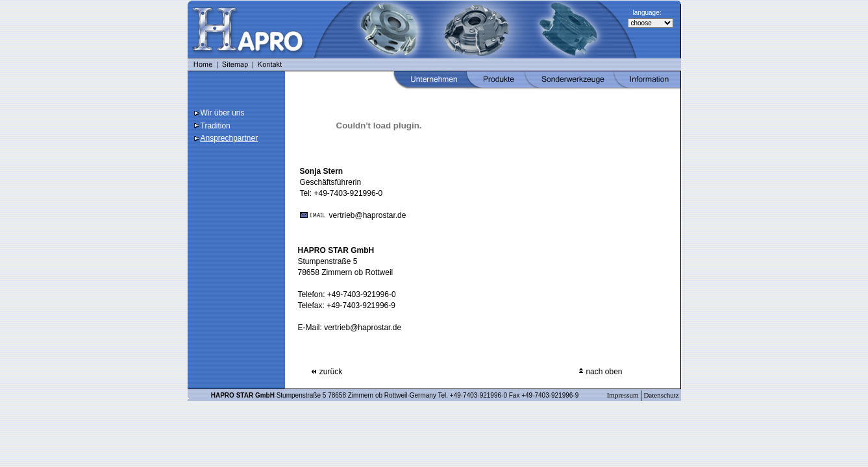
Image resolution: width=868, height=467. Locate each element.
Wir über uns (223, 113)
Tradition (216, 126)
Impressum (624, 395)
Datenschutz (662, 395)
